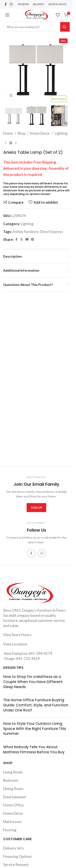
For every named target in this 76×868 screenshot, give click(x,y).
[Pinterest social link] (33, 239)
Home (8, 133)
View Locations (15, 644)
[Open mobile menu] (7, 15)
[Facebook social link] (6, 4)
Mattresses (12, 822)
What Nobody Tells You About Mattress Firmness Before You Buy (34, 749)
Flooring (10, 830)
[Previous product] (6, 143)
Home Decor (40, 133)
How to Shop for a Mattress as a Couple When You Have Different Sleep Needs (33, 682)
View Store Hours (17, 635)
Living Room (13, 772)
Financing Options (17, 856)
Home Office (13, 805)
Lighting (61, 133)
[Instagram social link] (11, 4)
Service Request (16, 864)
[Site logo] (36, 14)
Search (65, 27)
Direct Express (51, 232)
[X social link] (22, 239)
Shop (21, 133)
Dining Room (13, 789)
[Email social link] (27, 239)
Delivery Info (13, 848)
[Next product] (16, 143)
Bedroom (11, 780)
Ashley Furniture (25, 232)
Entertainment (15, 797)
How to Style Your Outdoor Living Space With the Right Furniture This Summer (35, 729)
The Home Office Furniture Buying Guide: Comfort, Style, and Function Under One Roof (36, 705)
